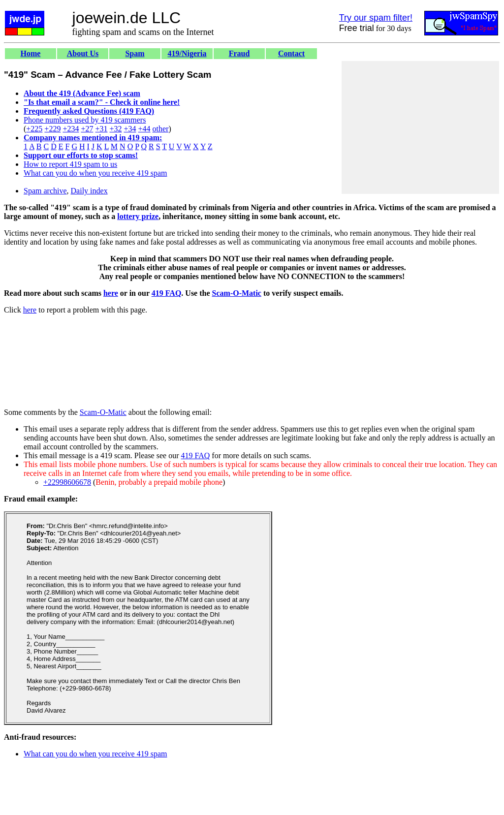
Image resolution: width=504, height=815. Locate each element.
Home (31, 53)
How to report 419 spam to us (70, 164)
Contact (291, 53)
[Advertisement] (420, 127)
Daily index (89, 191)
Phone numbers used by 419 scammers (85, 120)
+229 (52, 129)
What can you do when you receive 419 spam (95, 173)
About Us (83, 53)
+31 (101, 129)
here (111, 293)
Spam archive (45, 191)
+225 (34, 129)
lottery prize (138, 216)
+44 (144, 129)
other (161, 129)
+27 (87, 129)
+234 (71, 129)
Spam (135, 53)
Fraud (239, 53)
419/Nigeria (187, 53)
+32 (115, 129)
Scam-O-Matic (237, 293)
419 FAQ (167, 293)
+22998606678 (67, 482)
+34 (130, 129)
